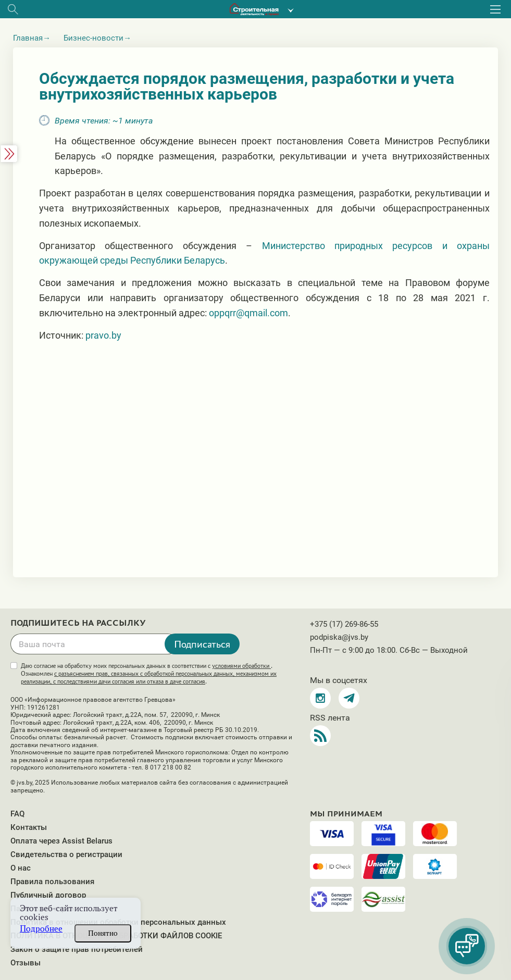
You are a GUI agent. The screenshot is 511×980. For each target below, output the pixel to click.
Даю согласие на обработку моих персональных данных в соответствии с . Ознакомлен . (149, 674)
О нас (21, 868)
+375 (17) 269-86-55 (344, 624)
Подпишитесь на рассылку (78, 623)
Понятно (103, 933)
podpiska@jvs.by (339, 637)
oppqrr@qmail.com (248, 313)
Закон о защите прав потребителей (77, 949)
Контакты (29, 827)
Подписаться (202, 644)
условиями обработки (241, 666)
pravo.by (103, 335)
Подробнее (41, 929)
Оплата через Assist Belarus (61, 841)
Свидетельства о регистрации (66, 854)
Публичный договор (48, 895)
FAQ (17, 814)
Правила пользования (52, 882)
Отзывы (26, 963)
